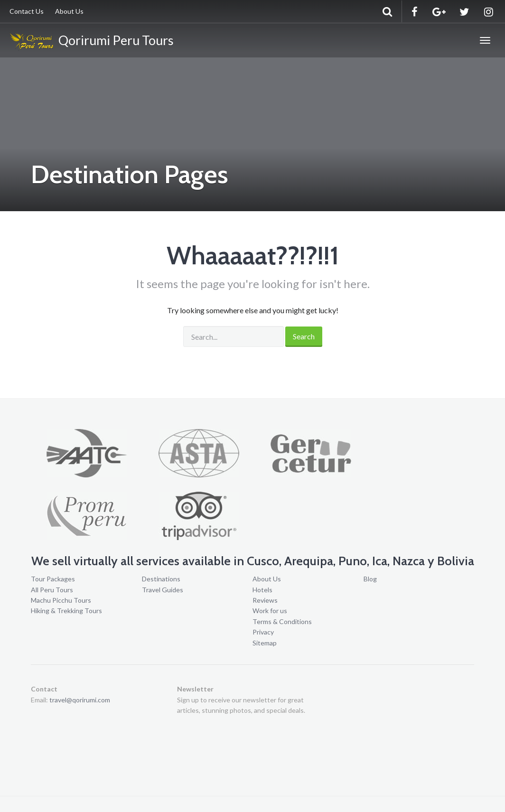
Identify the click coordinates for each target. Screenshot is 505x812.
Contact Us (27, 11)
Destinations (161, 579)
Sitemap (265, 643)
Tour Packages (53, 579)
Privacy (263, 632)
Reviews (265, 600)
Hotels (262, 590)
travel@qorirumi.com (80, 700)
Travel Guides (163, 590)
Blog (370, 579)
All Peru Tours (52, 590)
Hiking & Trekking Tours (66, 611)
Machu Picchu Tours (61, 600)
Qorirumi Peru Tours (92, 42)
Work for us (270, 611)
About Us (69, 11)
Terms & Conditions (282, 621)
